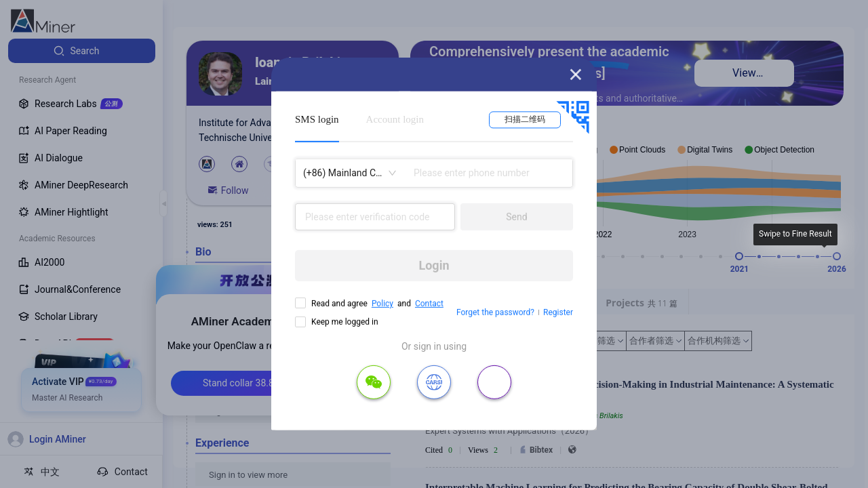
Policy (382, 304)
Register (558, 312)
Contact (429, 304)
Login (434, 265)
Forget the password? (495, 312)
